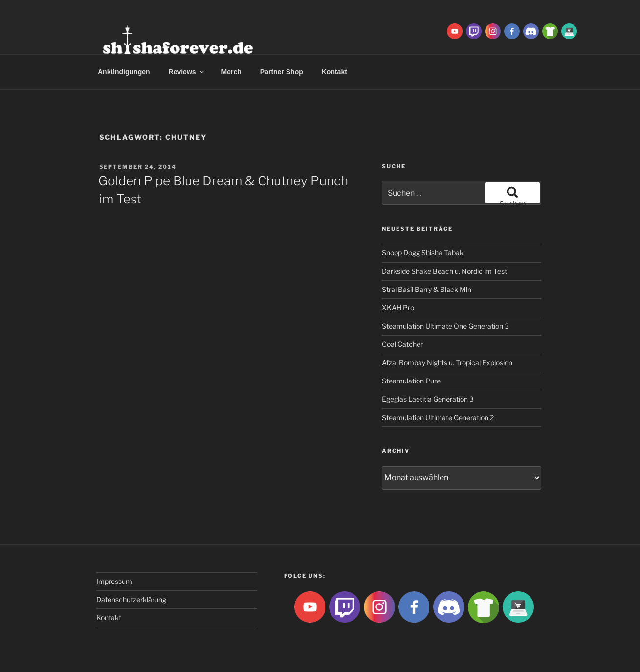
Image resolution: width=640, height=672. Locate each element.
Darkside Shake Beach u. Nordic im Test (444, 271)
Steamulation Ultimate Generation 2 (438, 417)
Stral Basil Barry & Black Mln (427, 289)
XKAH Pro (398, 307)
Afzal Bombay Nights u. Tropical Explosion (447, 363)
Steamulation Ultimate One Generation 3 (445, 326)
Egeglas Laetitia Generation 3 (428, 399)
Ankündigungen (124, 72)
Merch (232, 72)
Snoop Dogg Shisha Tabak (423, 253)
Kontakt (334, 72)
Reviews (187, 72)
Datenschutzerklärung (131, 599)
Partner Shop (282, 72)
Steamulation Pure (411, 381)
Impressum (114, 581)
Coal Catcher (402, 344)
